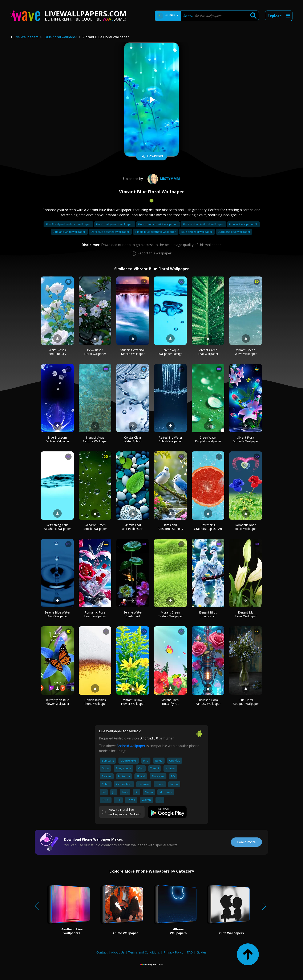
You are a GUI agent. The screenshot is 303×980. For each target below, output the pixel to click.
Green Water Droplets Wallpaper (208, 439)
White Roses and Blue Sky (57, 352)
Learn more (246, 842)
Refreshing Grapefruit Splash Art (208, 527)
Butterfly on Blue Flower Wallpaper (57, 702)
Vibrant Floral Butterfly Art (170, 702)
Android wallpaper (131, 746)
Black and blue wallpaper (234, 232)
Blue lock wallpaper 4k (243, 224)
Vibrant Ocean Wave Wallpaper (246, 352)
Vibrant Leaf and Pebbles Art (133, 527)
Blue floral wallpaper (61, 37)
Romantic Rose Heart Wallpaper (246, 527)
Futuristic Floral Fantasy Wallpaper (208, 702)
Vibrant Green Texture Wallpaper (170, 614)
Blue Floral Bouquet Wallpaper (246, 702)
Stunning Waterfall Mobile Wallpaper (133, 352)
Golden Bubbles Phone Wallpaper (95, 702)
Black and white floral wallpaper (203, 224)
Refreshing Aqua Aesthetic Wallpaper (57, 527)
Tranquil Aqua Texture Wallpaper (95, 439)
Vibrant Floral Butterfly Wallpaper (246, 439)
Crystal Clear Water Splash (133, 439)
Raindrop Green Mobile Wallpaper (95, 527)
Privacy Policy (173, 952)
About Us (118, 952)
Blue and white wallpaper (69, 232)
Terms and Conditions (144, 952)
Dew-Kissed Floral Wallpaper (95, 352)
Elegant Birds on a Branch (208, 614)
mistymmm (163, 179)
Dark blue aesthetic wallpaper (110, 232)
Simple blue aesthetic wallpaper (156, 232)
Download (151, 156)
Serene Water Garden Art (133, 614)
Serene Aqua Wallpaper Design (170, 352)
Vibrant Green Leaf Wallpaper (208, 352)
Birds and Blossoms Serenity (170, 527)
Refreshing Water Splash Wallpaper (170, 439)
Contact (102, 952)
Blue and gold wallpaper (197, 232)
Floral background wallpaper (115, 224)
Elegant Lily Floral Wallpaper (246, 614)
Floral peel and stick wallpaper (158, 224)
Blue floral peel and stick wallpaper (68, 224)
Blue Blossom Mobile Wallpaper (57, 439)
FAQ (190, 952)
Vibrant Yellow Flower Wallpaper (133, 702)
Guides (202, 952)
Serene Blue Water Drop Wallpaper (57, 614)
